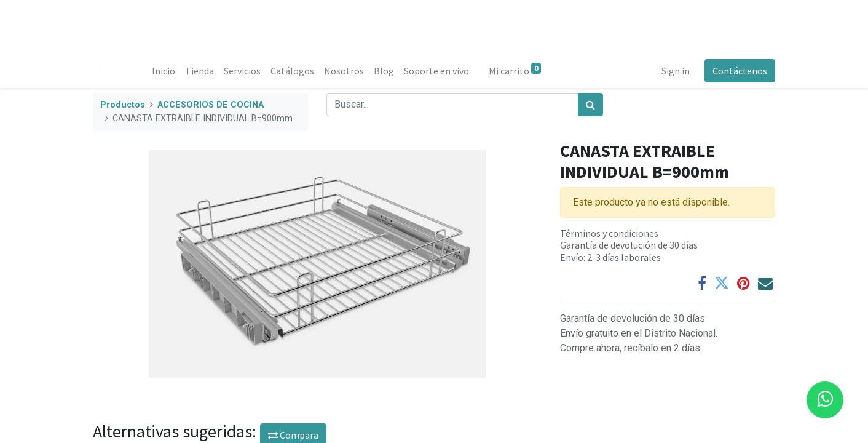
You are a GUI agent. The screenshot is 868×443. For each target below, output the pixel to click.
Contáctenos (740, 71)
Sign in (676, 71)
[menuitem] (164, 71)
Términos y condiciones (609, 233)
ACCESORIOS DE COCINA (211, 105)
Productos (123, 105)
